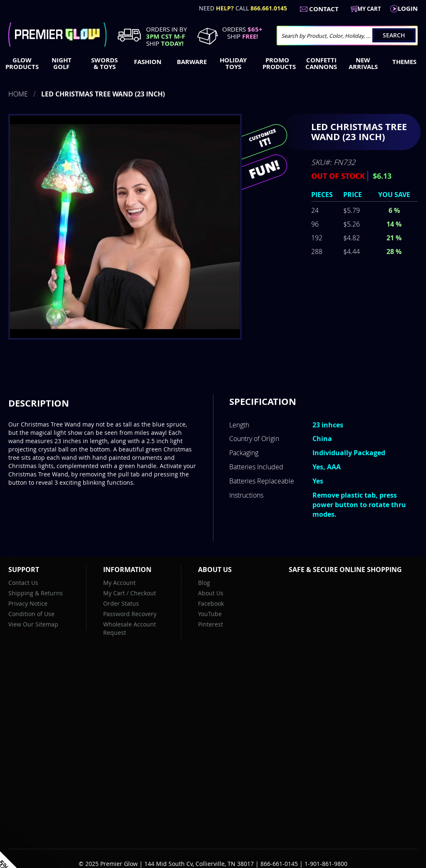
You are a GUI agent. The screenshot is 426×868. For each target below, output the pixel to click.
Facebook (211, 603)
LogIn (408, 9)
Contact (324, 9)
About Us (211, 593)
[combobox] (347, 36)
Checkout (143, 593)
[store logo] (57, 35)
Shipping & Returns (36, 593)
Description (39, 403)
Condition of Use (31, 614)
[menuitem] (20, 64)
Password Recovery (130, 614)
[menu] (213, 64)
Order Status (121, 603)
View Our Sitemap (33, 624)
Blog (204, 583)
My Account (119, 583)
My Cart (114, 593)
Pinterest (211, 624)
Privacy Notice (28, 603)
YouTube (210, 614)
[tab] (39, 403)
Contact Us (23, 583)
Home (18, 94)
